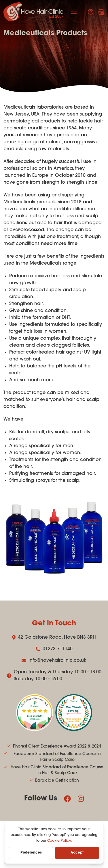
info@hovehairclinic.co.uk (54, 661)
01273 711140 (54, 649)
